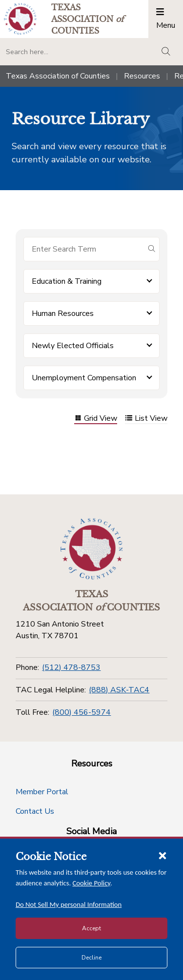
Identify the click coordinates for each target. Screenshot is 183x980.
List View (146, 419)
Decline (91, 958)
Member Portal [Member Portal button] (42, 792)
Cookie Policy (92, 883)
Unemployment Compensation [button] (84, 378)
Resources (142, 76)
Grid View (96, 419)
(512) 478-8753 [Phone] (71, 667)
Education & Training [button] (67, 281)
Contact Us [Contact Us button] (35, 811)
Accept (91, 928)
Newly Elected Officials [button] (73, 346)
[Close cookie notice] (163, 855)
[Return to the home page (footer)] (92, 549)
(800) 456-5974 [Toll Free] (81, 712)
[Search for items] (84, 249)
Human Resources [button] (63, 314)
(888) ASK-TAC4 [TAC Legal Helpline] (119, 690)
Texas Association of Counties (58, 76)
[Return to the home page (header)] (20, 19)
